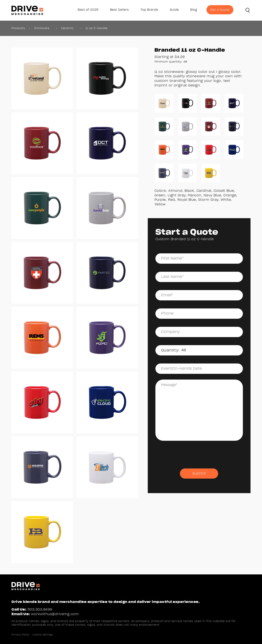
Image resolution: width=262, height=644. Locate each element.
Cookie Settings (43, 635)
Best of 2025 (88, 10)
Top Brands (149, 10)
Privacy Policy (20, 635)
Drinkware (42, 28)
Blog (194, 10)
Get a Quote (220, 10)
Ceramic (67, 28)
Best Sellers (120, 10)
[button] (248, 10)
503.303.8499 (40, 609)
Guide (174, 10)
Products (18, 28)
